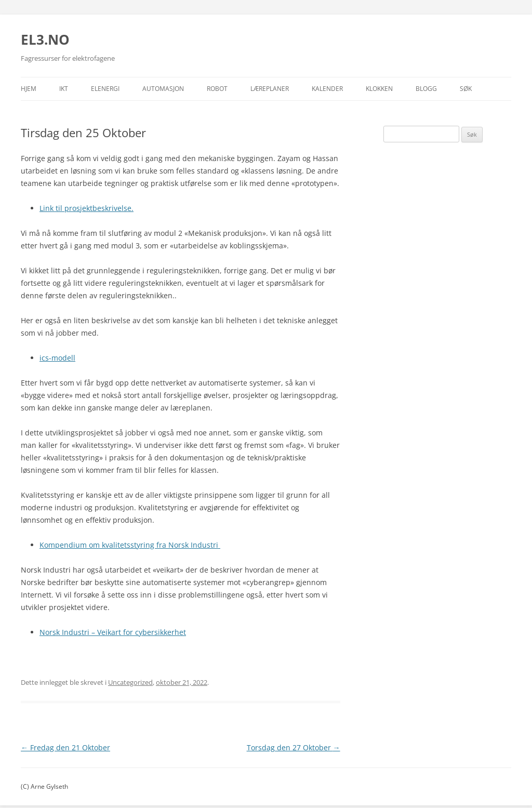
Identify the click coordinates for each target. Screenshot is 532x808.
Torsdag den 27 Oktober (294, 747)
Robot (217, 89)
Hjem (29, 89)
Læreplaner (270, 89)
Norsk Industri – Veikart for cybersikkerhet (113, 632)
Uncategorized (130, 682)
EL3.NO (45, 39)
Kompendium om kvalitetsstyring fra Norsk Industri (130, 545)
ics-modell (57, 358)
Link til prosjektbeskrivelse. (87, 208)
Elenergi (105, 89)
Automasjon (163, 89)
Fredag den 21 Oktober (65, 747)
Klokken (379, 89)
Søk (466, 89)
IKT (64, 89)
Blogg (426, 89)
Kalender (327, 89)
